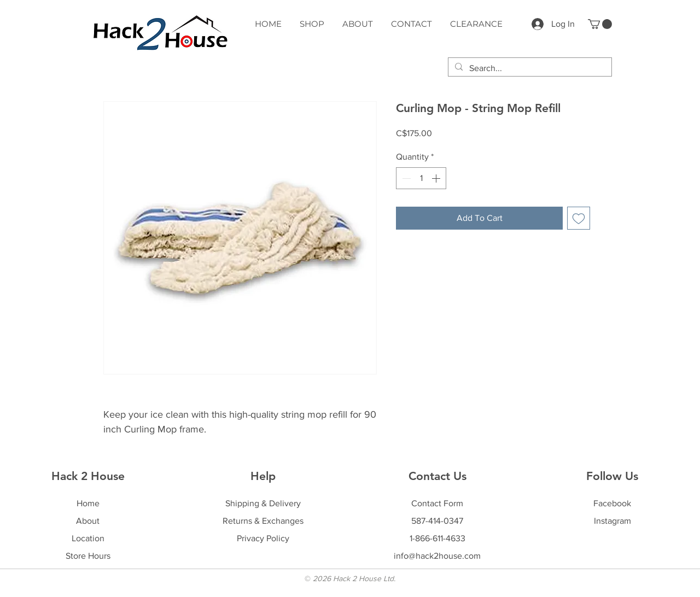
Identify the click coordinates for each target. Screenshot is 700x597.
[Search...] (529, 68)
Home (88, 503)
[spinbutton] (421, 178)
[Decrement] (405, 178)
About (88, 521)
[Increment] (437, 178)
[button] (600, 24)
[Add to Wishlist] (579, 218)
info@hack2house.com (437, 556)
